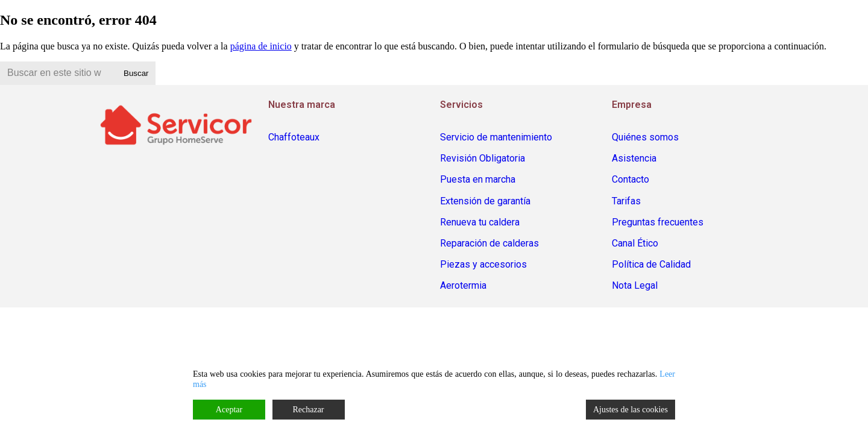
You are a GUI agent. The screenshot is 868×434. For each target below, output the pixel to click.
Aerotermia (463, 285)
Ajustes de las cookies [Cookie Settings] (631, 410)
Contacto (631, 179)
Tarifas (626, 201)
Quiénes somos (645, 137)
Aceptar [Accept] (229, 410)
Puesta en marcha (478, 179)
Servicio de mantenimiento (496, 137)
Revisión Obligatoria (483, 158)
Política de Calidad (651, 264)
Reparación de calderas (489, 243)
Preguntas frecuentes (658, 222)
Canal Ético (635, 243)
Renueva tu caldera (480, 222)
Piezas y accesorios (483, 264)
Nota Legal (635, 285)
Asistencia (634, 158)
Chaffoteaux (294, 137)
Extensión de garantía (485, 201)
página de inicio (261, 46)
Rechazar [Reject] (308, 410)
